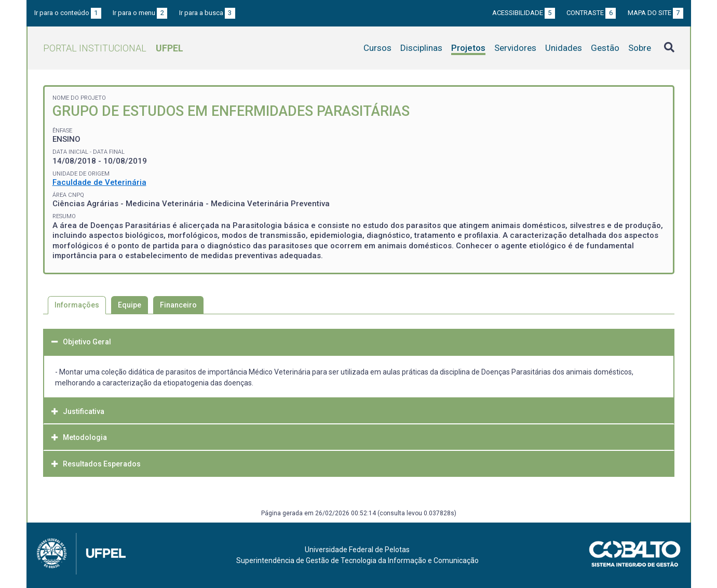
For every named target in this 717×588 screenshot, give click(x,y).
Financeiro (178, 305)
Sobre (640, 48)
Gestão (605, 48)
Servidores (515, 48)
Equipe (130, 305)
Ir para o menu (140, 13)
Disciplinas (421, 48)
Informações (77, 305)
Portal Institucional (113, 48)
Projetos (468, 48)
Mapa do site (655, 13)
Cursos (377, 48)
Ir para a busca (207, 13)
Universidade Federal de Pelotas (357, 550)
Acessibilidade (524, 13)
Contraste (591, 13)
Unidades (564, 48)
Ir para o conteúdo (68, 13)
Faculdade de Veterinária (99, 182)
